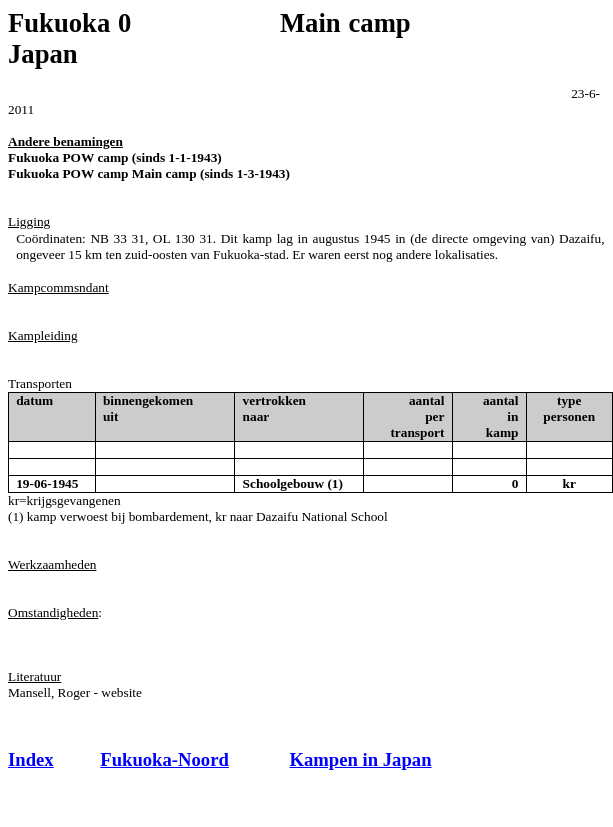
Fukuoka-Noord (164, 759)
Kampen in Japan (360, 759)
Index (31, 759)
